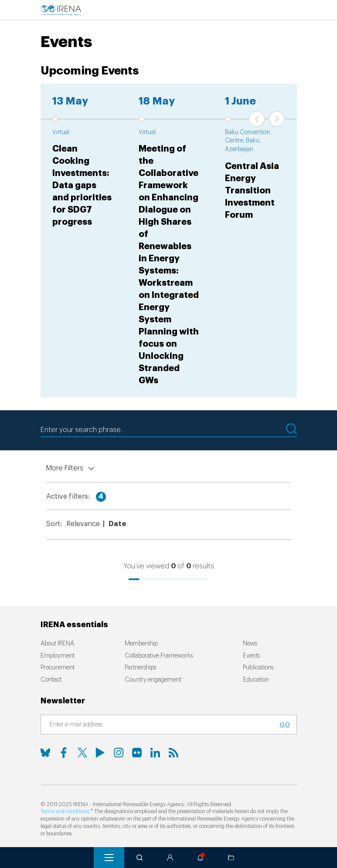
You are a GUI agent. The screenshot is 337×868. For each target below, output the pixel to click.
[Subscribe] (163, 725)
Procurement (58, 668)
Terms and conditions (65, 811)
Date (117, 524)
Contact (51, 680)
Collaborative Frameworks (159, 656)
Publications (258, 668)
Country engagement (153, 680)
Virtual (61, 132)
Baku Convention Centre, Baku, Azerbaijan (248, 141)
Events (251, 656)
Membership (141, 644)
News (250, 644)
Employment (58, 656)
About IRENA (57, 644)
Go (285, 725)
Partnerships (140, 668)
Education (256, 680)
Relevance (83, 524)
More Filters (65, 468)
